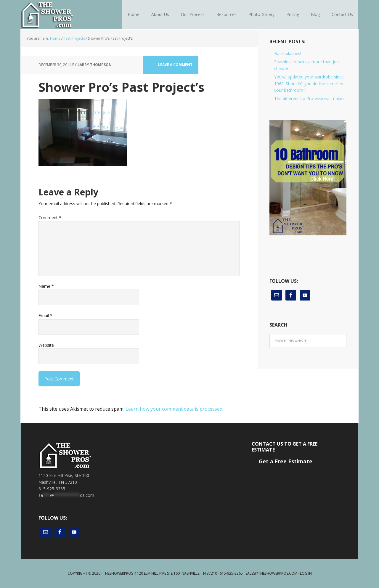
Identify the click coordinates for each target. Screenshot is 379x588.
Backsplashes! (288, 53)
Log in (306, 573)
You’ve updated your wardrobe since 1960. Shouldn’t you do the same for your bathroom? (309, 83)
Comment (50, 217)
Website (46, 345)
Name (46, 286)
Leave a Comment (175, 65)
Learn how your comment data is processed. (174, 409)
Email (45, 315)
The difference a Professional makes (309, 98)
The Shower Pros (59, 15)
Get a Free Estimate (286, 461)
